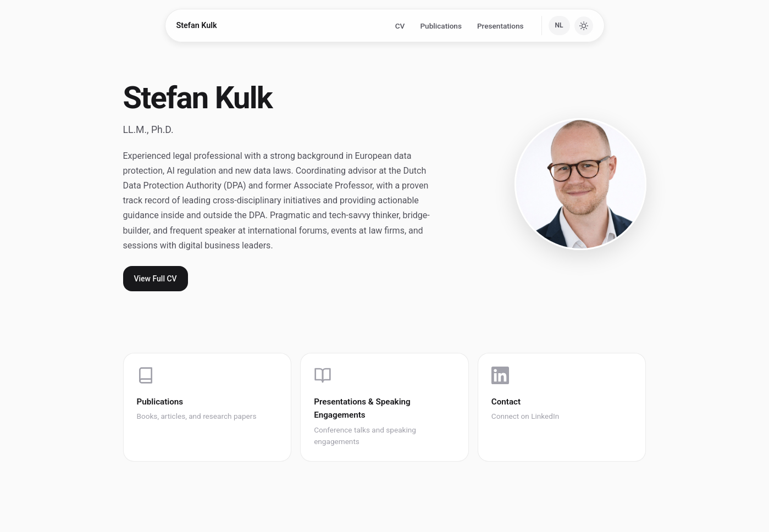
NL (559, 25)
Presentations (500, 26)
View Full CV (156, 279)
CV (400, 26)
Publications (441, 26)
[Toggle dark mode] (584, 26)
